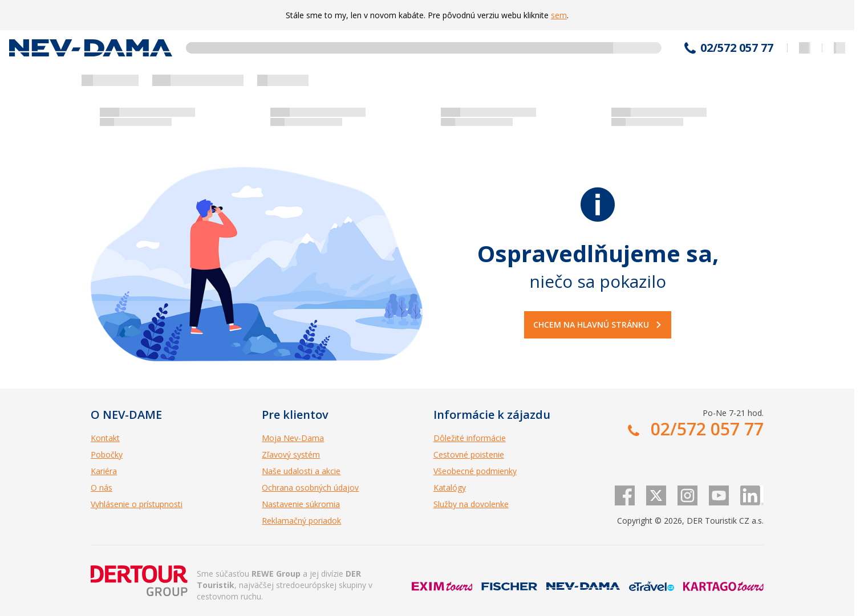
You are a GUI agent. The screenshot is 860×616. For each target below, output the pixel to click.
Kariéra (104, 471)
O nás (102, 488)
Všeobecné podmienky (475, 471)
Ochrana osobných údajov (310, 488)
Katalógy (450, 488)
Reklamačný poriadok (301, 521)
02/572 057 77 (737, 48)
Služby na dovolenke (471, 504)
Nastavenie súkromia (301, 504)
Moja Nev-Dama (293, 438)
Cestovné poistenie (469, 454)
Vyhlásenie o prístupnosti (137, 504)
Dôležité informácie (470, 438)
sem (559, 15)
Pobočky (107, 454)
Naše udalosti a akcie (301, 471)
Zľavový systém (291, 454)
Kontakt (105, 438)
